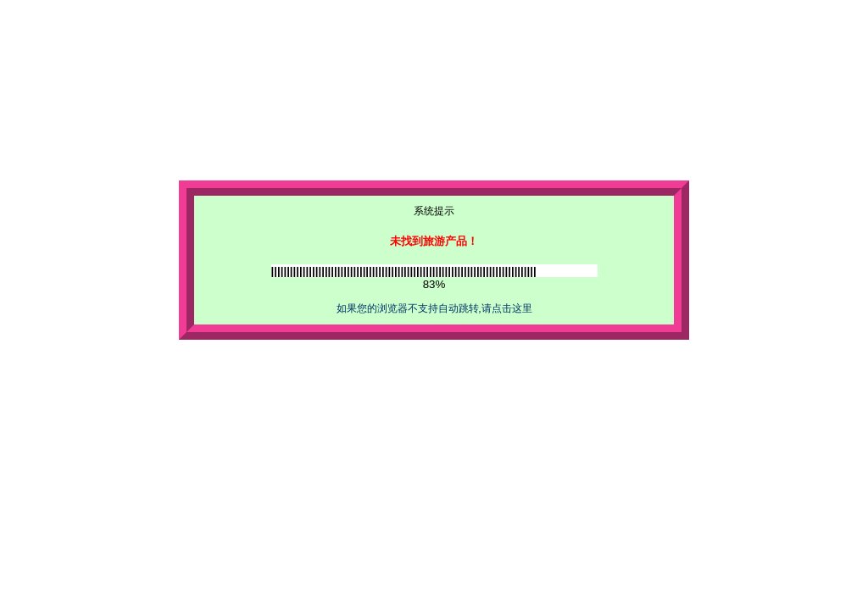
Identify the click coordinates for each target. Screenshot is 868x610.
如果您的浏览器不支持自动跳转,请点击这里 (434, 308)
